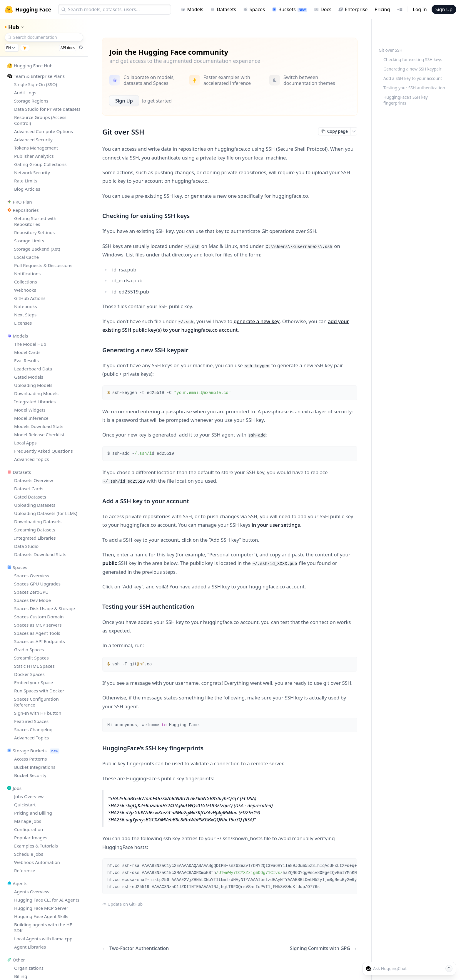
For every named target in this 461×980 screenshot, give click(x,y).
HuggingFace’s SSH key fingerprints (406, 100)
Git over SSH (391, 50)
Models (192, 9)
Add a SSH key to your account (413, 78)
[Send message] (449, 969)
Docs (323, 9)
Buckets (289, 9)
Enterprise (353, 9)
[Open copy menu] (354, 131)
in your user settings (276, 525)
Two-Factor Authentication (136, 948)
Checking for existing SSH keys (413, 59)
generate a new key (257, 321)
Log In (420, 9)
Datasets (223, 9)
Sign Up (444, 9)
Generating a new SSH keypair (412, 69)
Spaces (254, 9)
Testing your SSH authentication (414, 88)
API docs (68, 48)
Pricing (382, 9)
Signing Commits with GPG (324, 948)
